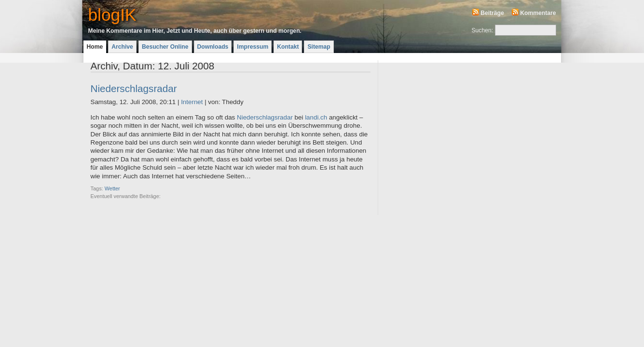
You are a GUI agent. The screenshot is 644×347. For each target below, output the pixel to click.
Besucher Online (165, 47)
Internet (192, 102)
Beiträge (492, 13)
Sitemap (319, 47)
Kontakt (288, 47)
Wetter (112, 188)
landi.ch (316, 117)
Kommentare (538, 13)
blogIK (112, 15)
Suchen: (483, 30)
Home (95, 47)
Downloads (213, 47)
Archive (122, 47)
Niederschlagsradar (134, 88)
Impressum (253, 47)
